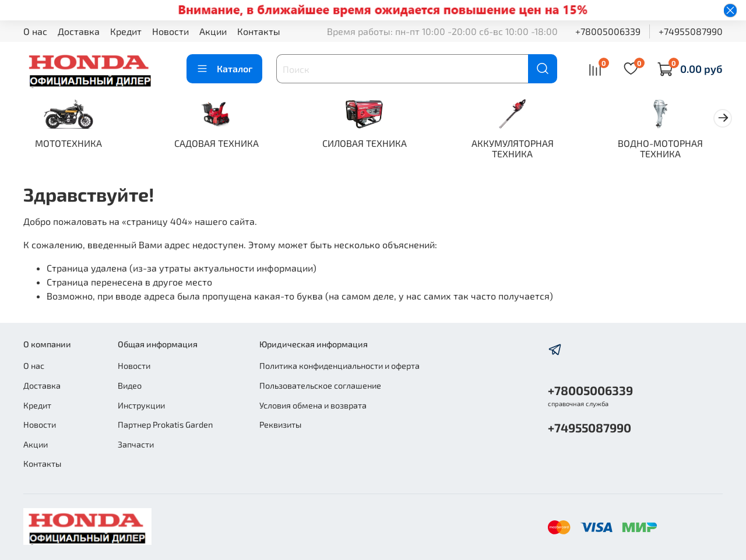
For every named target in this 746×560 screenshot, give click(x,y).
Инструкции (141, 405)
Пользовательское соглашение (320, 385)
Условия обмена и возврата (313, 405)
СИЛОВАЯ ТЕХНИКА (373, 145)
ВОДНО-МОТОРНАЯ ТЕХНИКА (676, 150)
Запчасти (136, 444)
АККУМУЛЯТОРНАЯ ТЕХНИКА (525, 150)
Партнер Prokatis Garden (165, 425)
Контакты (259, 31)
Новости (170, 31)
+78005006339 (608, 31)
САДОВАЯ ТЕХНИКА (222, 145)
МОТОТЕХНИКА (70, 145)
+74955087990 (691, 31)
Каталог (224, 69)
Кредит (126, 31)
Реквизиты (280, 425)
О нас (35, 31)
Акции (213, 31)
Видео (130, 385)
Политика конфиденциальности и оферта (339, 366)
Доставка (79, 31)
